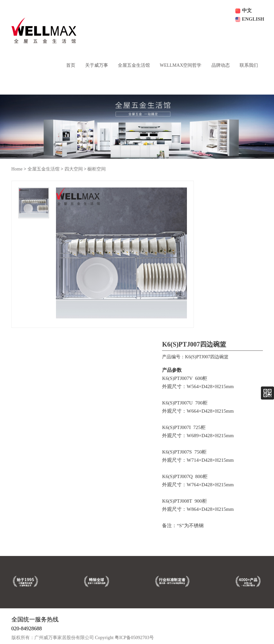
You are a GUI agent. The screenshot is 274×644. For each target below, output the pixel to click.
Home (17, 169)
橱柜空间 (97, 169)
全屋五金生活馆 (44, 169)
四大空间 (74, 169)
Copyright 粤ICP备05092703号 (124, 638)
